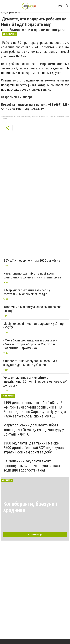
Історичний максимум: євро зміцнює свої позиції (33, 309)
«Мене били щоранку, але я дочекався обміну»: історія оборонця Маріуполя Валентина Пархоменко (30, 344)
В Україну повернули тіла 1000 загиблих (32, 261)
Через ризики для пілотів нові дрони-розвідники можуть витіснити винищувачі (33, 275)
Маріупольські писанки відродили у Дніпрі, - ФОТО (34, 326)
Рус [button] (60, 6)
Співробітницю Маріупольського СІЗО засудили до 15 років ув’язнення (30, 363)
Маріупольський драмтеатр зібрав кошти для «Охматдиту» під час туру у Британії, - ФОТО (34, 430)
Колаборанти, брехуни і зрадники (30, 507)
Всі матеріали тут (35, 535)
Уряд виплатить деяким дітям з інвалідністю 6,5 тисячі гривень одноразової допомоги (35, 381)
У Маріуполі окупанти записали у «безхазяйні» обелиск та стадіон (27, 292)
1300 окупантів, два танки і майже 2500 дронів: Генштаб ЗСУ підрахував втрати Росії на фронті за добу (34, 448)
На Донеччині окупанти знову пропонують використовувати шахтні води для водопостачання (33, 466)
